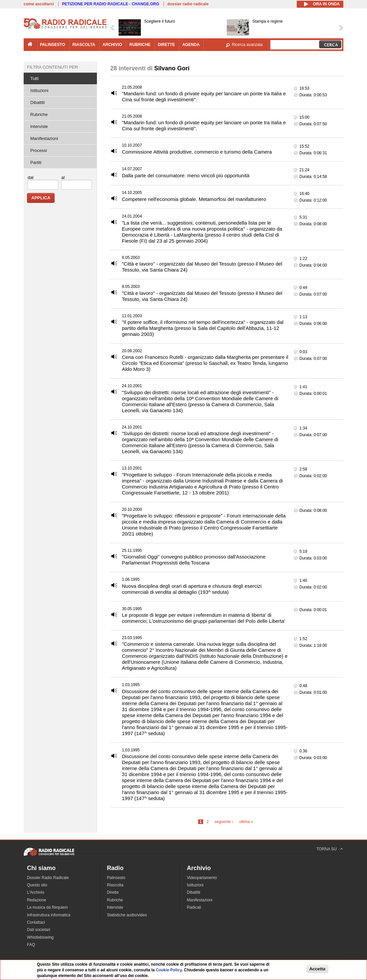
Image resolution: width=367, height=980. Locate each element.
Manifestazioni (44, 138)
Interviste (39, 126)
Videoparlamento (202, 878)
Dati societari (38, 930)
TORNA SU (327, 849)
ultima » (246, 822)
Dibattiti (37, 102)
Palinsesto (116, 878)
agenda (191, 45)
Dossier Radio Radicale (48, 878)
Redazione (36, 900)
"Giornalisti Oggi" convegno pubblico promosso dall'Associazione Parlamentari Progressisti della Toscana (194, 560)
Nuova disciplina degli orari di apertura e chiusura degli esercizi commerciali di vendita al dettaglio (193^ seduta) (192, 589)
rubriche (140, 45)
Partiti (36, 162)
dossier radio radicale (188, 4)
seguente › (224, 822)
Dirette (113, 892)
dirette (166, 45)
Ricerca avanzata (247, 45)
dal (30, 177)
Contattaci (36, 922)
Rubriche (39, 114)
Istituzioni (39, 90)
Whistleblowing (40, 937)
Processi (39, 150)
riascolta (84, 45)
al (63, 177)
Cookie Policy (169, 970)
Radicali (194, 907)
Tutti (34, 78)
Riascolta (115, 885)
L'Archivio (36, 892)
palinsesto (53, 45)
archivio (112, 45)
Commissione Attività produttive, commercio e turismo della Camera (197, 152)
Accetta (317, 969)
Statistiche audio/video (127, 915)
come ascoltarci (39, 4)
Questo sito (37, 885)
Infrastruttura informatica (49, 915)
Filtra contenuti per (52, 67)
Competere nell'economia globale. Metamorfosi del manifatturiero (194, 199)
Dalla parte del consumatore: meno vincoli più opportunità (186, 175)
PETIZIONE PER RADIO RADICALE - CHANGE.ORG (111, 4)
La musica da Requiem (47, 907)
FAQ (31, 945)
